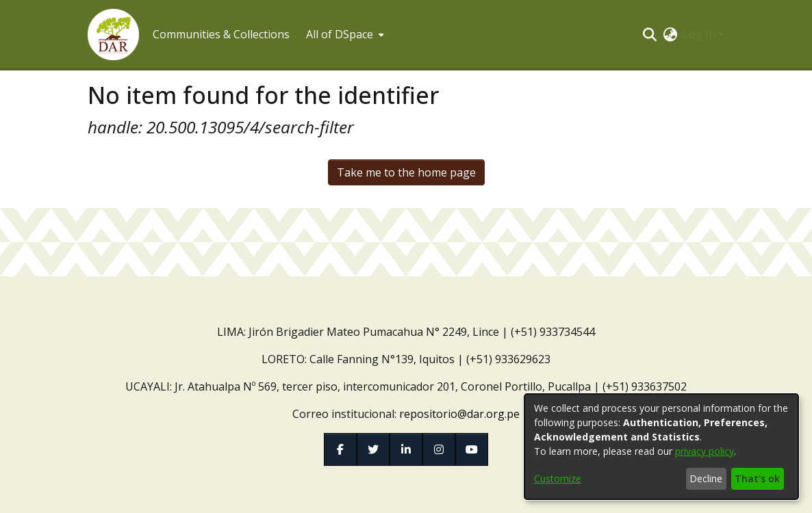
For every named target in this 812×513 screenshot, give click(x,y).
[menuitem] (344, 34)
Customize (558, 478)
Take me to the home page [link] (406, 172)
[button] (113, 35)
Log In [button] (700, 34)
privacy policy (705, 451)
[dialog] (661, 447)
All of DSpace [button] (340, 34)
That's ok (757, 478)
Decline (706, 478)
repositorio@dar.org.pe (459, 414)
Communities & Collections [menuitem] (221, 34)
